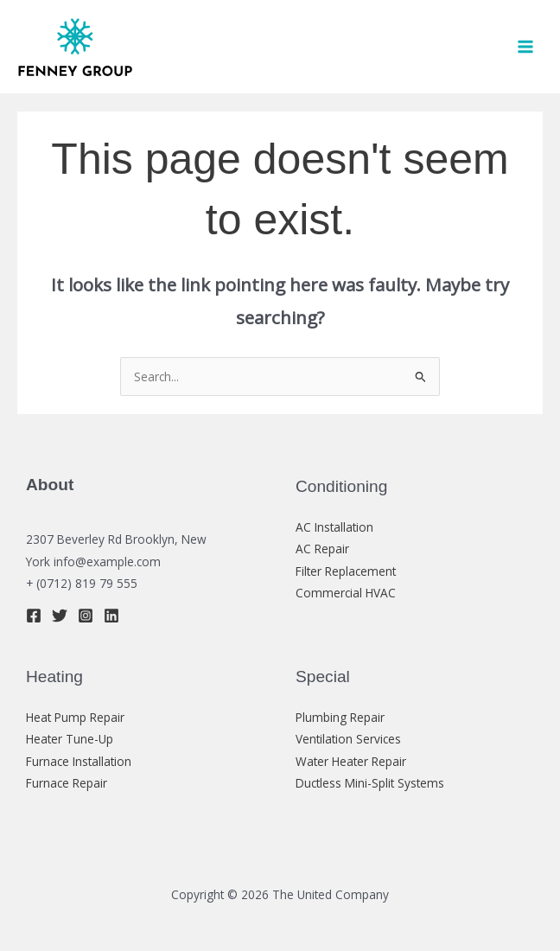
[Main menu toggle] (526, 47)
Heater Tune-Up (70, 739)
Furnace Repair (67, 783)
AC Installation (334, 527)
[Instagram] (86, 616)
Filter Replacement (346, 571)
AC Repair (322, 549)
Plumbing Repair (340, 717)
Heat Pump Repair (75, 717)
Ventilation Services (348, 739)
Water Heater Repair (351, 761)
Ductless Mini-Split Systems (370, 783)
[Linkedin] (111, 616)
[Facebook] (34, 616)
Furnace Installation (79, 761)
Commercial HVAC (346, 593)
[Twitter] (60, 616)
